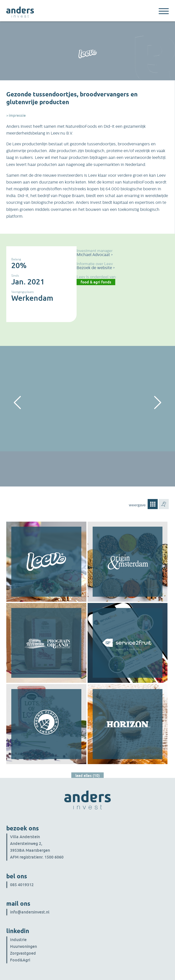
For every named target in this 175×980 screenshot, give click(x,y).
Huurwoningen (23, 946)
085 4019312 (22, 885)
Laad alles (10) (88, 775)
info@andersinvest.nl (30, 912)
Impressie (17, 115)
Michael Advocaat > (95, 255)
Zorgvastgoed (23, 953)
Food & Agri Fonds (96, 282)
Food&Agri (20, 960)
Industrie (18, 940)
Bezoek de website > (96, 268)
